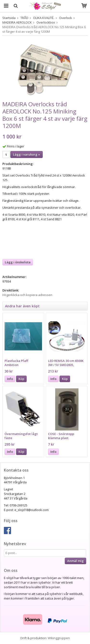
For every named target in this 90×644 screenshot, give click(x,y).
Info (10, 379)
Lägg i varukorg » (27, 154)
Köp (21, 379)
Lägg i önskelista (18, 262)
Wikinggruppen (59, 638)
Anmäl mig (75, 561)
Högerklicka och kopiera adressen (27, 295)
